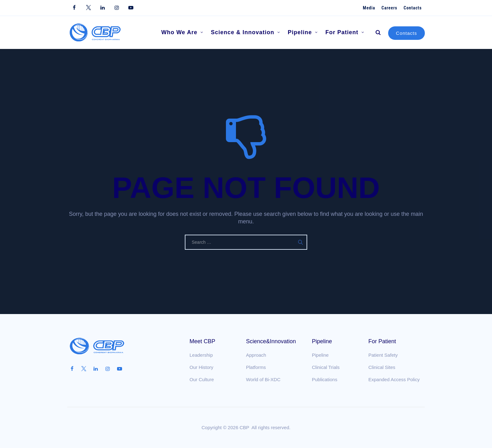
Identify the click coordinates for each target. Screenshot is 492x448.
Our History (201, 367)
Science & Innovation (246, 32)
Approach (256, 355)
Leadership (201, 355)
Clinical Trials (326, 367)
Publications (325, 379)
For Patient (345, 32)
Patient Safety (383, 355)
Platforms (256, 367)
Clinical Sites (382, 367)
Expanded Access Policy (394, 379)
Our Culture (202, 379)
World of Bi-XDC (263, 379)
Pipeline (303, 32)
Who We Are (182, 32)
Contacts (406, 33)
